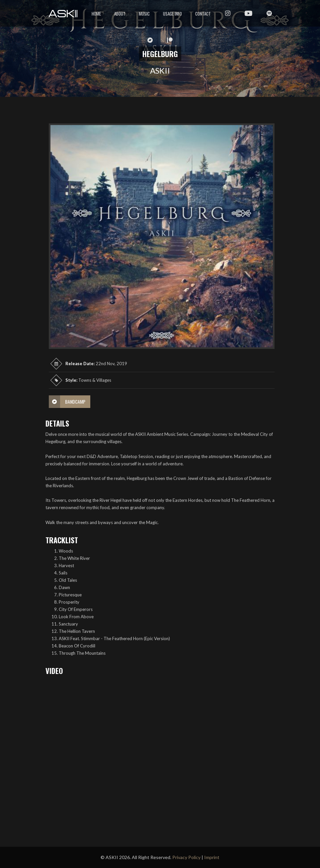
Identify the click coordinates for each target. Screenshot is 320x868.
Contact (203, 14)
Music (144, 14)
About (120, 14)
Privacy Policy (186, 857)
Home (96, 14)
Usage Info (172, 14)
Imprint (212, 857)
